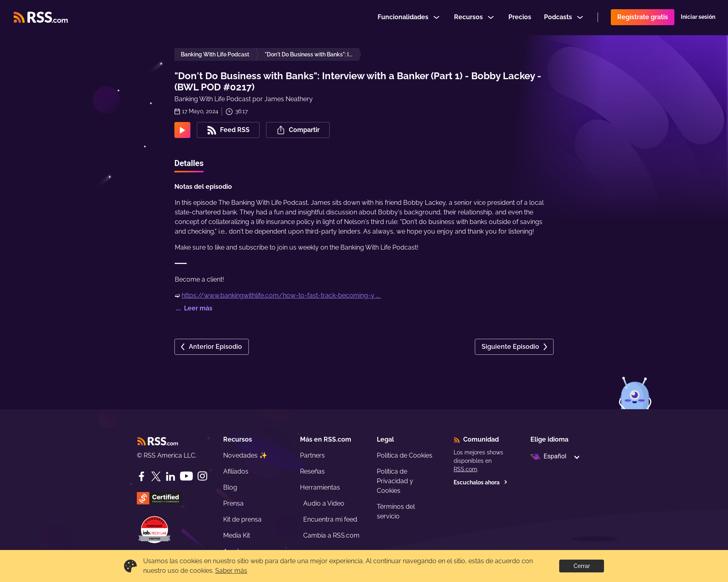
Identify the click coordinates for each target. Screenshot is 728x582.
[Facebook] (142, 476)
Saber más (231, 571)
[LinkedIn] (170, 476)
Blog (230, 487)
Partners (312, 455)
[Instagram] (202, 476)
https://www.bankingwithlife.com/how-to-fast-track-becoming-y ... (281, 295)
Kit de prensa (242, 519)
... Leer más (193, 308)
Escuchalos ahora (481, 482)
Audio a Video (324, 503)
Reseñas (312, 471)
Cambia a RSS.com (331, 535)
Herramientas (320, 487)
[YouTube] (186, 476)
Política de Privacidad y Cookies (395, 481)
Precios (520, 17)
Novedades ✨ (245, 455)
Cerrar (582, 566)
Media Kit (237, 535)
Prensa (233, 503)
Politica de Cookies (405, 455)
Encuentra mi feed (330, 519)
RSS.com (465, 469)
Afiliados (236, 471)
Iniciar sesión (698, 18)
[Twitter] (156, 476)
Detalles (189, 163)
